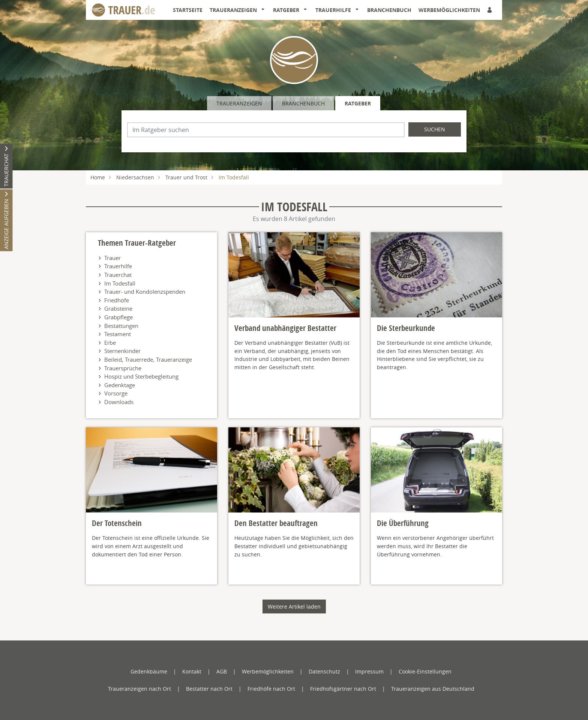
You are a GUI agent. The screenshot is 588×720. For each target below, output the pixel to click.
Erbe (110, 343)
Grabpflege (118, 317)
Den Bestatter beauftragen (276, 523)
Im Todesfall (120, 283)
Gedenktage (120, 385)
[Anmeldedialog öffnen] (490, 10)
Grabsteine (118, 308)
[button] (264, 10)
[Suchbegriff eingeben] (266, 130)
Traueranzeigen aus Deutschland (433, 689)
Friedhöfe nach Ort (271, 689)
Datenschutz (324, 671)
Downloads (119, 402)
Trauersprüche (123, 368)
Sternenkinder (122, 351)
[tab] (240, 103)
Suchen (435, 129)
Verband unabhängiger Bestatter (285, 328)
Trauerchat (118, 275)
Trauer (112, 258)
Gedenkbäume (149, 671)
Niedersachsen (135, 177)
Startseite (188, 10)
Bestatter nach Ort (209, 689)
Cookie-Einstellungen (425, 671)
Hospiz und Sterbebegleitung (141, 376)
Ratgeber (286, 10)
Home (98, 177)
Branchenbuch (389, 10)
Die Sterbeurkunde (406, 328)
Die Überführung (403, 523)
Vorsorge (116, 393)
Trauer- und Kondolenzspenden (145, 292)
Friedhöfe (117, 300)
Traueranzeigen (233, 10)
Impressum (369, 671)
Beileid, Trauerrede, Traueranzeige (148, 359)
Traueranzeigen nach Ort (139, 689)
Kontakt (192, 671)
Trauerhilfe (333, 10)
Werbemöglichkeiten (449, 10)
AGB (222, 671)
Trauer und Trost (186, 177)
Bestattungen (121, 326)
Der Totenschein (117, 523)
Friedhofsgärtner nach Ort (343, 689)
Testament (118, 334)
